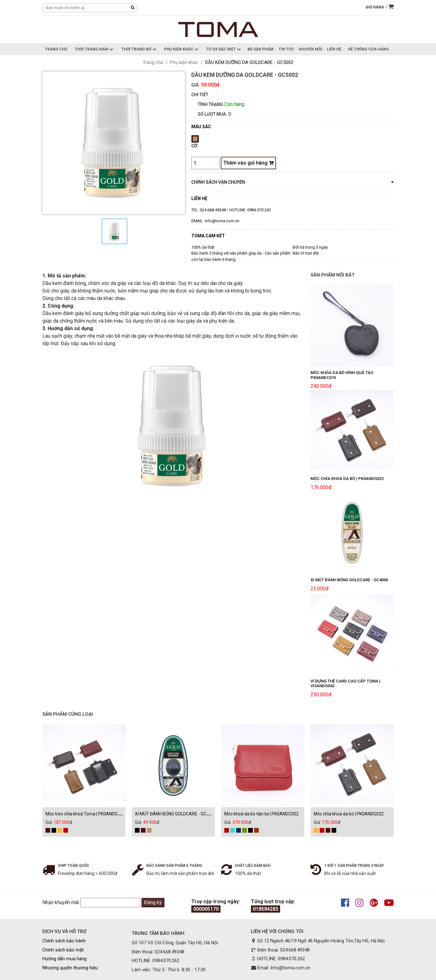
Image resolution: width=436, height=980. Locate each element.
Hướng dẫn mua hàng (64, 959)
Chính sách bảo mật (63, 950)
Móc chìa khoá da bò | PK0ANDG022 (349, 814)
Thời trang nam (94, 49)
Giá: (196, 85)
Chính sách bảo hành (64, 941)
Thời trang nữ (139, 49)
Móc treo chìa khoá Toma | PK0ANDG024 (85, 814)
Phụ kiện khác (181, 49)
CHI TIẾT (200, 95)
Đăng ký (153, 902)
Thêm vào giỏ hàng (248, 163)
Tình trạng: (211, 104)
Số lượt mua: (212, 114)
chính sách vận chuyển (292, 182)
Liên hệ (334, 49)
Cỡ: (195, 146)
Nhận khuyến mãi (61, 902)
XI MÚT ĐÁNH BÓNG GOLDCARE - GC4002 (176, 814)
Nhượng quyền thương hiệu (70, 968)
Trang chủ (56, 49)
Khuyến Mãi (311, 49)
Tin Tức (286, 49)
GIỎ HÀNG (380, 7)
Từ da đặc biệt (223, 49)
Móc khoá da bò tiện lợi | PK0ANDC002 (261, 814)
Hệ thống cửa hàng (368, 49)
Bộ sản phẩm (261, 49)
